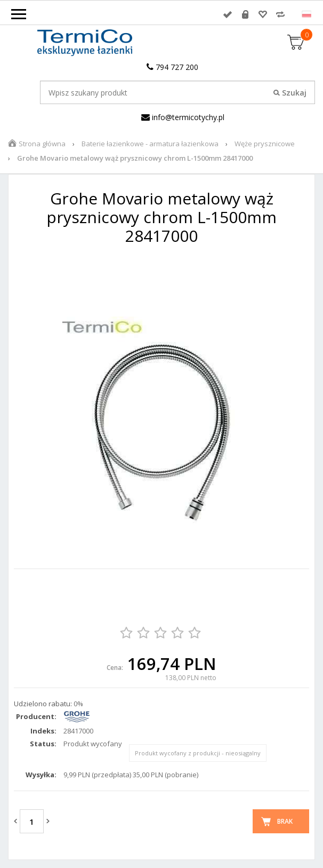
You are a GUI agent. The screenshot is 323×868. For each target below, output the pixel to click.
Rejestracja (245, 14)
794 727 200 (172, 67)
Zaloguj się (228, 14)
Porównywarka (280, 14)
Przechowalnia (263, 14)
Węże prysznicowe (265, 144)
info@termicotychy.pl (183, 117)
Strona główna (42, 144)
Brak (285, 821)
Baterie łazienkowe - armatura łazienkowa (150, 144)
